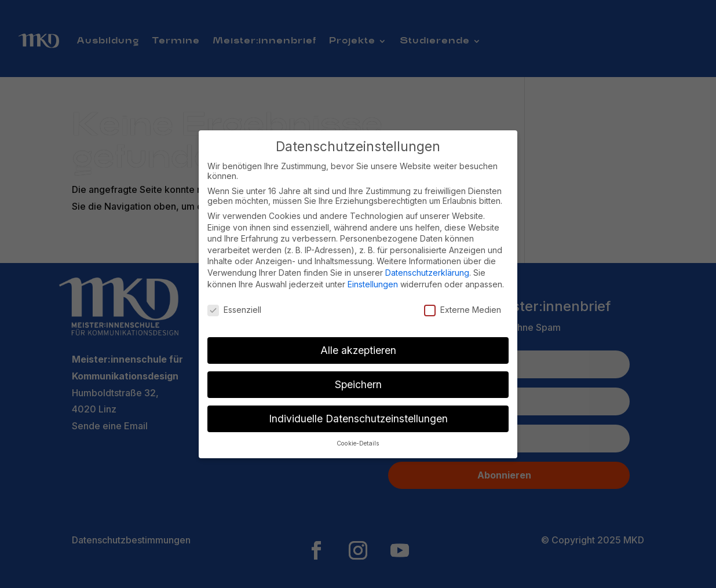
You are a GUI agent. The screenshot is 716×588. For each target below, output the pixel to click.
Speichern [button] (358, 384)
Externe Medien (463, 310)
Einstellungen (373, 284)
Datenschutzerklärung (427, 273)
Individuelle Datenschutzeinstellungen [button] (358, 419)
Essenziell (234, 310)
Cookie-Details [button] (358, 443)
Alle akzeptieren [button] (358, 350)
